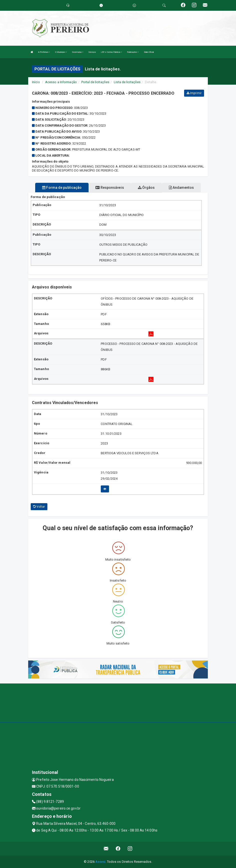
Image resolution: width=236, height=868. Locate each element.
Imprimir (194, 93)
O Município (61, 52)
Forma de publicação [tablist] (62, 188)
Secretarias (78, 52)
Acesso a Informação (61, 82)
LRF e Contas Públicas (111, 52)
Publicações (133, 52)
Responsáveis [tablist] (110, 188)
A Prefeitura (44, 52)
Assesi (100, 862)
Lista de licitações (127, 82)
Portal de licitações (95, 82)
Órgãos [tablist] (146, 188)
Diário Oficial (149, 52)
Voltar (39, 507)
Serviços (92, 52)
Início (36, 82)
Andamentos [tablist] (181, 188)
